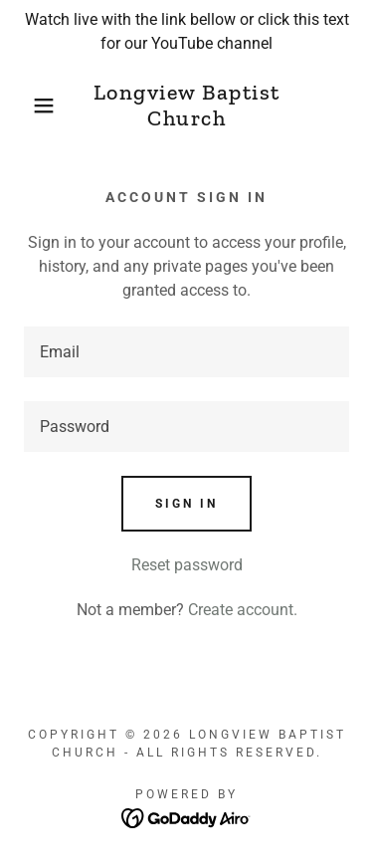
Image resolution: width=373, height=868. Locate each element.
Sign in (186, 504)
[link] (186, 106)
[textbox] (186, 352)
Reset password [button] (187, 565)
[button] (29, 106)
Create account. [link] (243, 610)
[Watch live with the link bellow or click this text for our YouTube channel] (186, 32)
